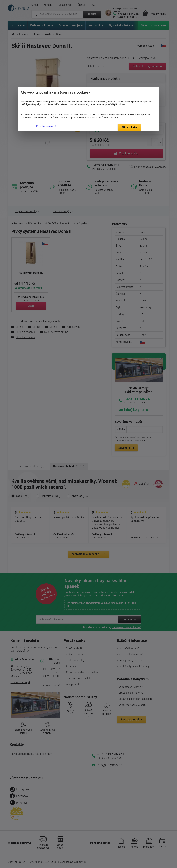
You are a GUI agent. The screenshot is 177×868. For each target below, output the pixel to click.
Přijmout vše (129, 127)
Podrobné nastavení (46, 126)
